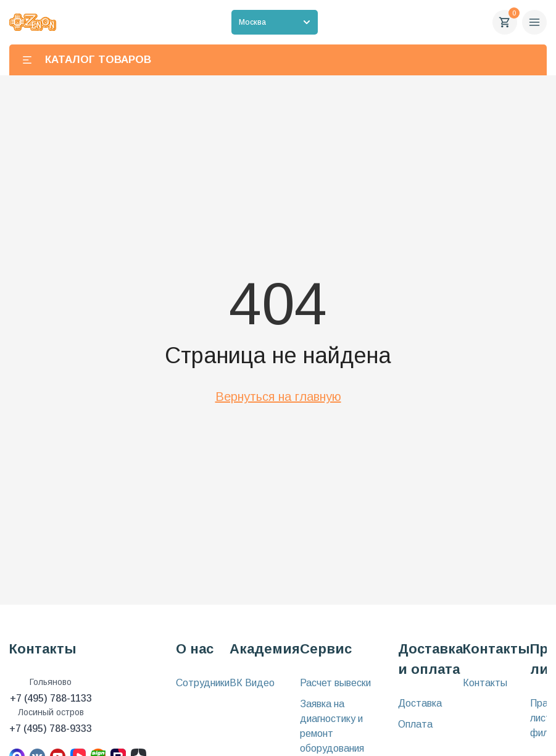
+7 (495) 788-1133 (51, 698)
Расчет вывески (335, 683)
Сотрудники (203, 683)
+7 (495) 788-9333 (51, 729)
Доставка (420, 703)
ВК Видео (252, 683)
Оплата (415, 724)
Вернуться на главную (278, 397)
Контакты (485, 683)
